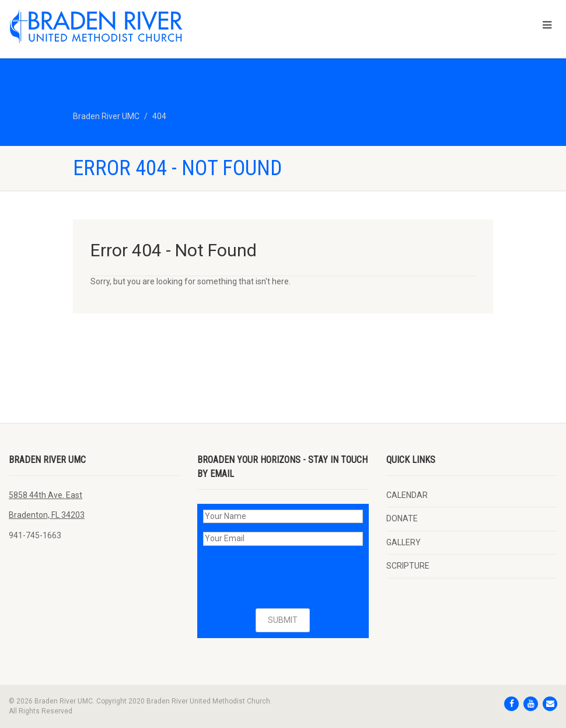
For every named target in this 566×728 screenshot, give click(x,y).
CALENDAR (407, 495)
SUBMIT (283, 620)
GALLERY (403, 542)
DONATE (402, 518)
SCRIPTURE (408, 566)
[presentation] (292, 577)
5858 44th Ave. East (46, 495)
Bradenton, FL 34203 (47, 515)
